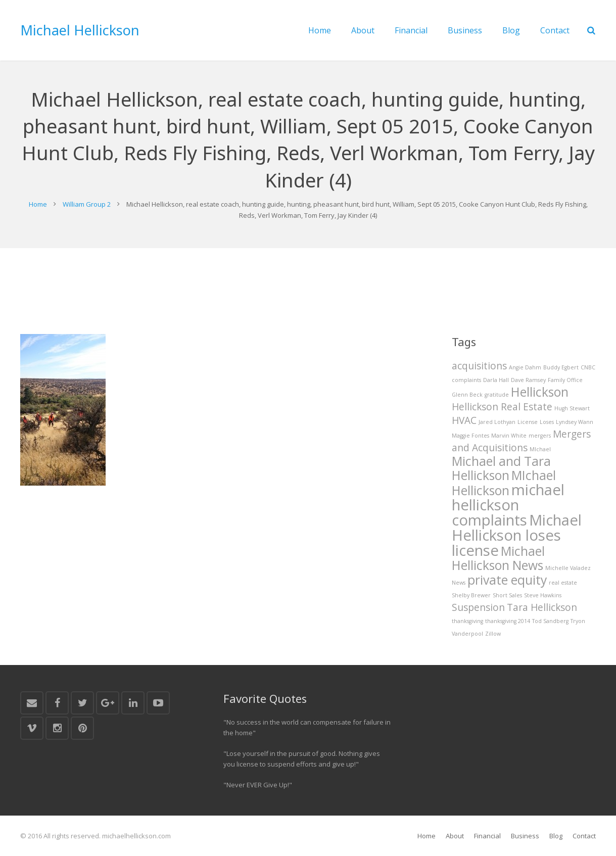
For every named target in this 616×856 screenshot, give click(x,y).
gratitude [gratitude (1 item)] (497, 395)
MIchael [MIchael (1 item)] (540, 449)
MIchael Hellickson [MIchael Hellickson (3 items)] (504, 483)
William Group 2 (87, 204)
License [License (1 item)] (528, 422)
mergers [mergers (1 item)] (540, 436)
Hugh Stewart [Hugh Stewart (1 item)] (572, 408)
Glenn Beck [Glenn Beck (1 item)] (467, 395)
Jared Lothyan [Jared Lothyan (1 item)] (497, 422)
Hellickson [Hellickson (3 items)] (540, 392)
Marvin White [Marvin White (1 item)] (509, 436)
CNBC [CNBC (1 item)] (588, 367)
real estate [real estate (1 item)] (563, 583)
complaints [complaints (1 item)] (466, 380)
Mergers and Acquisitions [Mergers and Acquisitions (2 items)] (521, 441)
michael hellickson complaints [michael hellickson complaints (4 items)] (508, 505)
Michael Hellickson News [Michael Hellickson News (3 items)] (498, 558)
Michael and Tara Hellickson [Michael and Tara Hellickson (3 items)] (501, 468)
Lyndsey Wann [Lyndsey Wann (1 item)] (575, 422)
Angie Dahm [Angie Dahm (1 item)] (525, 367)
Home (38, 204)
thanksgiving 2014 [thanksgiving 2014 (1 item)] (508, 621)
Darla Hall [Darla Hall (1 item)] (496, 380)
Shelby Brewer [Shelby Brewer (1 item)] (471, 595)
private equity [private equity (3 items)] (507, 580)
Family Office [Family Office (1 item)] (565, 380)
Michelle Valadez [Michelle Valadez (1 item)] (568, 568)
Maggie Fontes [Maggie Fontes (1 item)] (470, 436)
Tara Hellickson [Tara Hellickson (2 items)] (542, 607)
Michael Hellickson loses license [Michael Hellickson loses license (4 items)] (517, 535)
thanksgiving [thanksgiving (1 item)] (467, 621)
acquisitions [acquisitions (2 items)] (479, 366)
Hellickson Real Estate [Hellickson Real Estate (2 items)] (502, 407)
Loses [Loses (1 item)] (547, 422)
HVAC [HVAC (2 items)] (464, 420)
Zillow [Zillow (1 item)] (493, 634)
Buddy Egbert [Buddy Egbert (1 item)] (561, 367)
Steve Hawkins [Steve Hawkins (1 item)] (543, 595)
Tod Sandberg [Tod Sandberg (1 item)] (550, 621)
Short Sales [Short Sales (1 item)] (507, 595)
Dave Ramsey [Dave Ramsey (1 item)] (528, 380)
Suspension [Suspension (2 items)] (478, 607)
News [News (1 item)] (459, 583)
